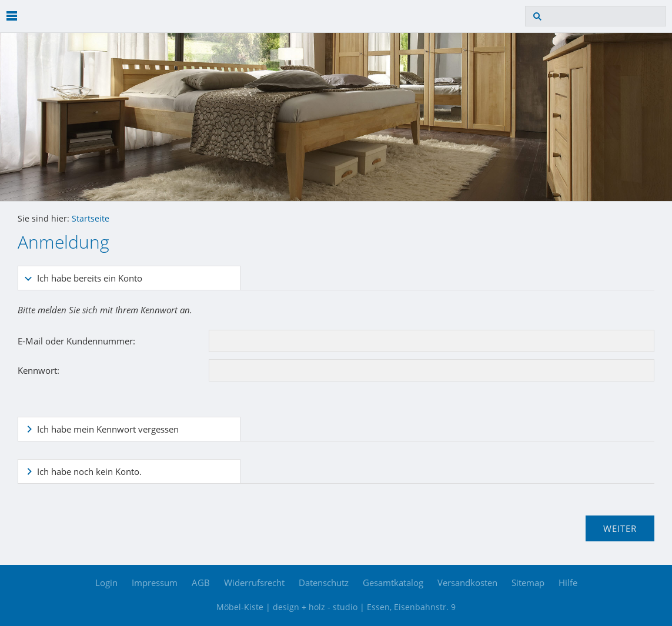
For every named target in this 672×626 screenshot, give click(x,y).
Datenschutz (324, 583)
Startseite (91, 219)
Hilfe (568, 583)
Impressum (155, 583)
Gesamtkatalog (393, 583)
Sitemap (528, 583)
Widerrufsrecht (254, 583)
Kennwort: (39, 370)
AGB (201, 583)
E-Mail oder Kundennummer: (76, 341)
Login (106, 583)
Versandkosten (467, 583)
